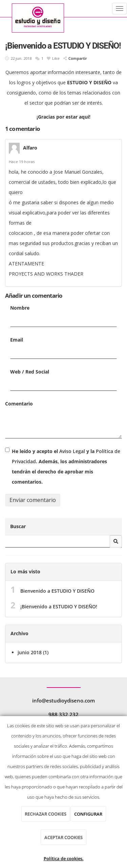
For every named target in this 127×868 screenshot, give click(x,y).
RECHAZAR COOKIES (46, 814)
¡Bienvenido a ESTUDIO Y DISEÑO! (59, 606)
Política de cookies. (64, 858)
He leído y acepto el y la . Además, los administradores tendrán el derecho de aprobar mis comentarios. (66, 466)
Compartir (75, 58)
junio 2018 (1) (33, 652)
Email (17, 340)
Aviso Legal (72, 451)
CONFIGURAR (88, 814)
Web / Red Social (30, 372)
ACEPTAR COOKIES (63, 837)
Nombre (20, 308)
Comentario (19, 404)
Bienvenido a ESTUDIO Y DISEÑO (57, 591)
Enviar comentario (33, 500)
